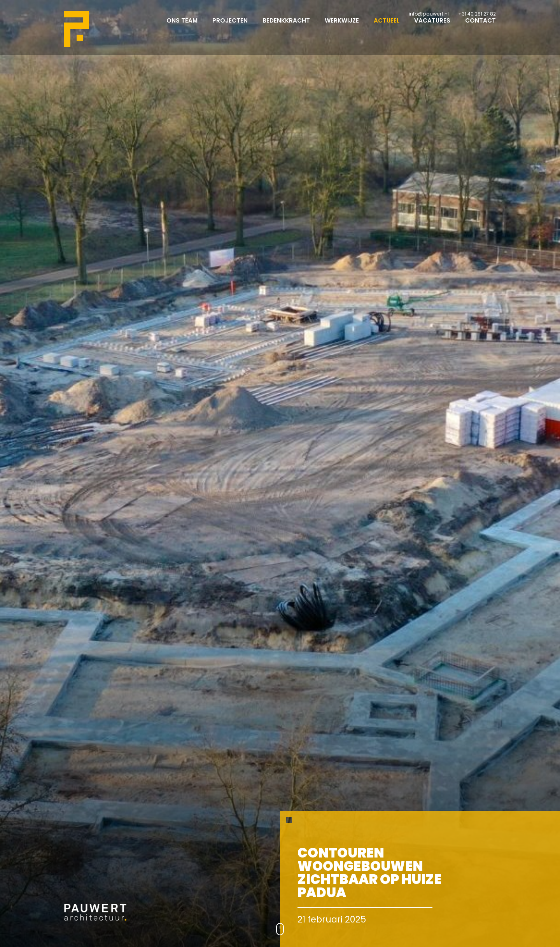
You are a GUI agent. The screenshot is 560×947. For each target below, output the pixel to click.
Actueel (387, 27)
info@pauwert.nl (429, 14)
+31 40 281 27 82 (477, 14)
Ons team (182, 27)
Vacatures (432, 27)
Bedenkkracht (286, 27)
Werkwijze (342, 27)
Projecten (230, 27)
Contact (480, 27)
